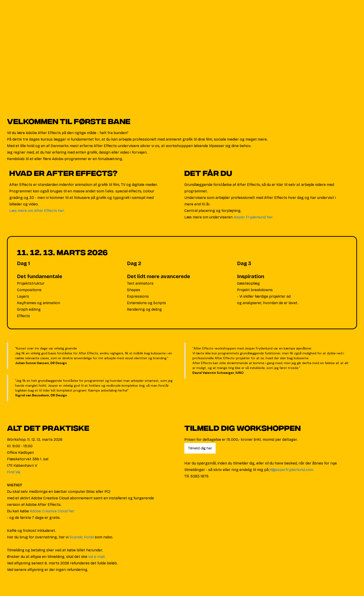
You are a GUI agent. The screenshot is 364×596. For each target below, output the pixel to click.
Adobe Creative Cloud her (52, 511)
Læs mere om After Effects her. (37, 211)
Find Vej (14, 472)
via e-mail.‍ (97, 557)
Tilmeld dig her (200, 448)
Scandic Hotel (82, 537)
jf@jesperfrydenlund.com (291, 470)
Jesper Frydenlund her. (253, 217)
